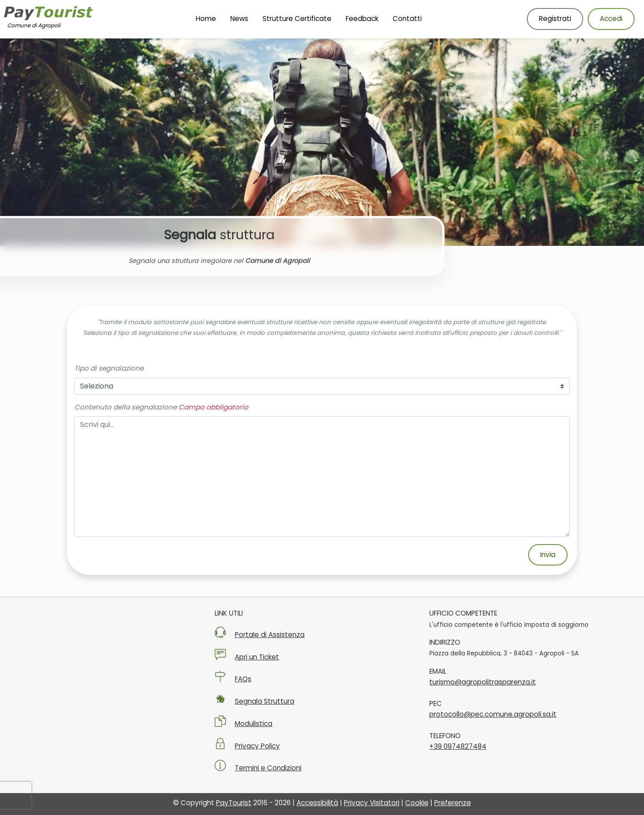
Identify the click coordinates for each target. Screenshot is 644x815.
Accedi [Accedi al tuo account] (611, 19)
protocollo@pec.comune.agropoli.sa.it (493, 714)
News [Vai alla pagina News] (239, 19)
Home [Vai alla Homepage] (206, 19)
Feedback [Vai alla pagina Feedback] (362, 19)
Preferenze (453, 803)
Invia (548, 555)
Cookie (417, 803)
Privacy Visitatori (372, 803)
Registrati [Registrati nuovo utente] (555, 19)
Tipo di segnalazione (109, 368)
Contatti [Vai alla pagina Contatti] (407, 19)
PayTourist (234, 803)
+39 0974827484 (458, 746)
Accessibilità (317, 803)
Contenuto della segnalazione (125, 407)
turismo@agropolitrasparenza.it (483, 682)
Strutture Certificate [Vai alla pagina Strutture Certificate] (297, 19)
